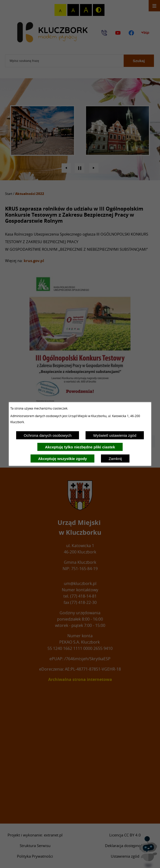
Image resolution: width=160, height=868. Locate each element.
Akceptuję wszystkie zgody (62, 459)
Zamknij (115, 459)
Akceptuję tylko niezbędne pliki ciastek (80, 447)
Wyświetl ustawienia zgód (115, 435)
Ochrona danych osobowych (48, 435)
